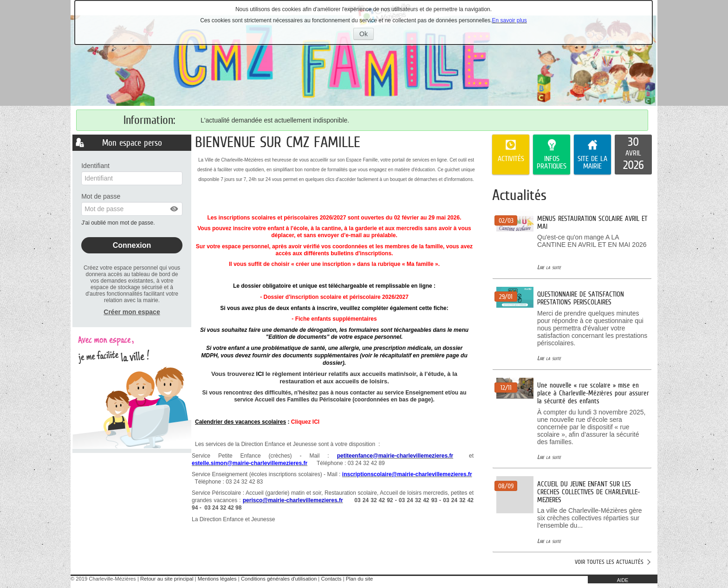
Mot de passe (101, 196)
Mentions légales (217, 579)
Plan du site (359, 579)
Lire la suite (549, 267)
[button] (175, 209)
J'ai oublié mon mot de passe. (119, 223)
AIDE (623, 580)
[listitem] (633, 155)
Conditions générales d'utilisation (279, 579)
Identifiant (95, 166)
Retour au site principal (167, 579)
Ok (367, 35)
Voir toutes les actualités (609, 562)
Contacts (331, 579)
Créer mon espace (132, 312)
